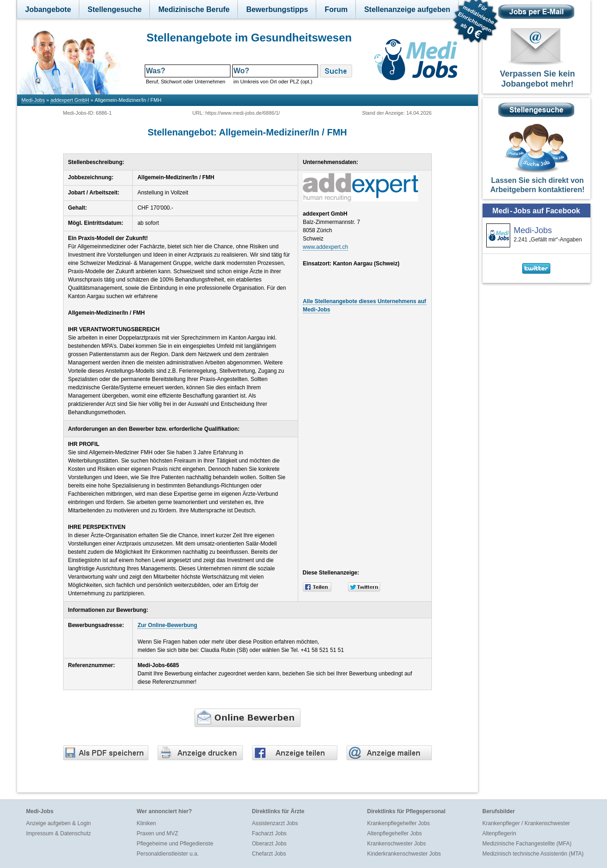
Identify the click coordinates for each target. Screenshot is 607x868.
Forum (336, 9)
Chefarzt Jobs (269, 854)
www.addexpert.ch (325, 247)
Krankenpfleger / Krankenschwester (526, 823)
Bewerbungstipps (277, 9)
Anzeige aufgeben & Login (59, 823)
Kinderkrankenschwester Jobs (404, 854)
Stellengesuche (115, 9)
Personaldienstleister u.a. (168, 854)
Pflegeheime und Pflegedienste (175, 844)
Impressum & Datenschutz (59, 833)
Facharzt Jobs (269, 833)
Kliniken (147, 823)
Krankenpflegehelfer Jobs (399, 823)
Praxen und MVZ (158, 833)
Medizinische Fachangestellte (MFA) (527, 844)
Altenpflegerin (499, 833)
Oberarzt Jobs (269, 844)
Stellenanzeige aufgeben (407, 9)
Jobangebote (48, 9)
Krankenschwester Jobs (397, 844)
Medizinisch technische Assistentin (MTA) (533, 854)
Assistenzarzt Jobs (275, 823)
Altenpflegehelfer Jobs (395, 833)
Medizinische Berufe (194, 9)
